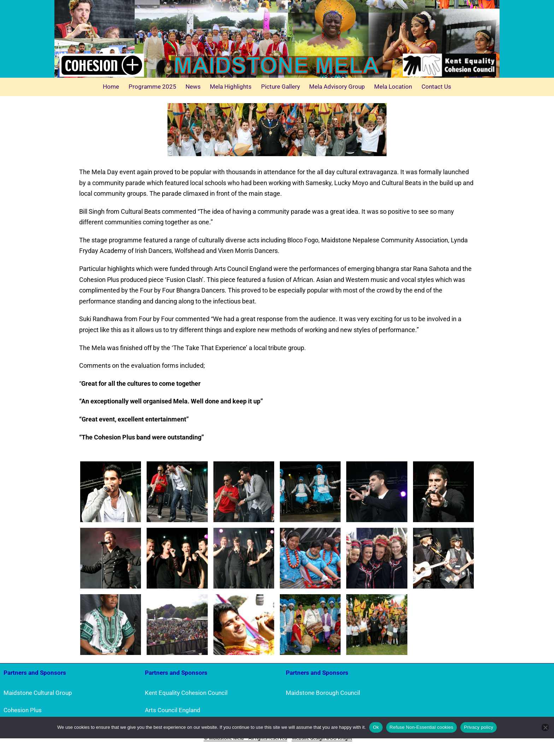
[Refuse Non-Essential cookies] (545, 727)
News (193, 87)
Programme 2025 (152, 87)
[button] (111, 492)
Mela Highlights (231, 87)
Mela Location (393, 87)
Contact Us (436, 87)
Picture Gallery (281, 87)
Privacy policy (479, 727)
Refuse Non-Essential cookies (422, 727)
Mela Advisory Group (337, 87)
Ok (376, 727)
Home (111, 87)
